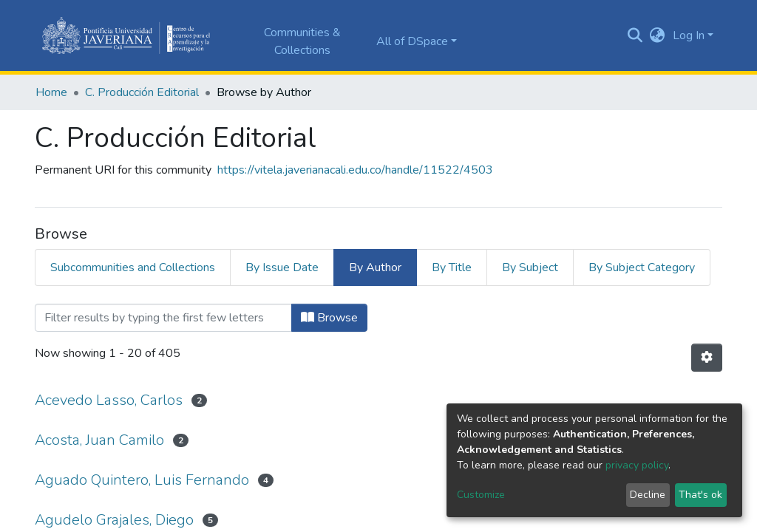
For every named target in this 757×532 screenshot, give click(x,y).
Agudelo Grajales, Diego (114, 520)
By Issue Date (282, 267)
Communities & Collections (302, 41)
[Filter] (163, 318)
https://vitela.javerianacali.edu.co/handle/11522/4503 (355, 170)
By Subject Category (642, 267)
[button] (658, 35)
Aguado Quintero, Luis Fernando (142, 480)
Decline (648, 495)
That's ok (700, 495)
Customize (481, 495)
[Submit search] (635, 35)
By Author (375, 267)
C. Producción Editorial (142, 92)
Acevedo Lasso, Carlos (109, 400)
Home (51, 92)
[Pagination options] (707, 358)
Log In (689, 35)
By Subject (530, 267)
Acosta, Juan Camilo (99, 440)
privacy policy (637, 465)
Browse (329, 318)
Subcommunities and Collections (133, 267)
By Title (452, 267)
